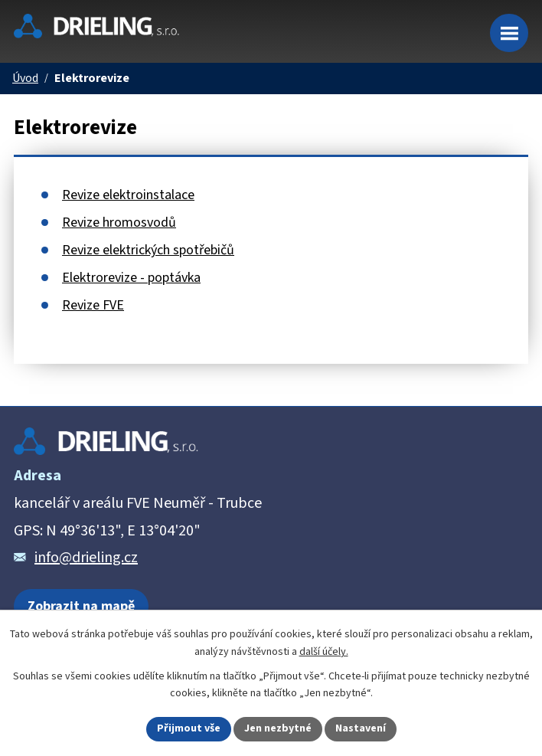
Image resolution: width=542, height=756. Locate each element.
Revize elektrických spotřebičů (148, 250)
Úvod (25, 79)
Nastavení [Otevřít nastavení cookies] (361, 728)
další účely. (324, 652)
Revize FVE (93, 305)
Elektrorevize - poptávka (131, 278)
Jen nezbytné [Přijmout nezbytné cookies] (278, 728)
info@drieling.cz (86, 558)
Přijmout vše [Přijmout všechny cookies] (189, 728)
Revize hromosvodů (119, 223)
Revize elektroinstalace (128, 195)
